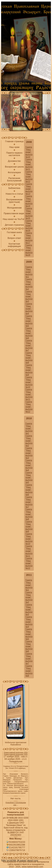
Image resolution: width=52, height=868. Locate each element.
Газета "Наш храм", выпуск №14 (29, 201)
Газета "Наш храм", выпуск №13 (29, 189)
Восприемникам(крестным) (14, 201)
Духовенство (14, 161)
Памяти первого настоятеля (14, 154)
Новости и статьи (14, 194)
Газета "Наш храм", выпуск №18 (29, 250)
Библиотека (14, 188)
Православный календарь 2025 (16, 754)
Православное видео (14, 213)
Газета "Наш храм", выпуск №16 (29, 226)
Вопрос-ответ (14, 238)
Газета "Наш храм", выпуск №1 (29, 272)
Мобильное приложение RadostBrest (16, 744)
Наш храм (14, 147)
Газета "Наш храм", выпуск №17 (29, 238)
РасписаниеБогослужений (14, 179)
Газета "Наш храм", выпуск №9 (29, 370)
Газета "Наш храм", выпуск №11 (29, 164)
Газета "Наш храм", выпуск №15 (29, 213)
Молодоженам (14, 208)
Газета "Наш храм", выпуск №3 (29, 296)
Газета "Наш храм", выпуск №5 (29, 321)
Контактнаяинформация (14, 245)
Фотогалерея (14, 172)
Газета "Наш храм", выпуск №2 (29, 284)
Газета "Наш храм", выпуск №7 (29, 345)
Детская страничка (14, 225)
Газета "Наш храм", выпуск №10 (29, 152)
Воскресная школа (14, 167)
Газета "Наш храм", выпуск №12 (29, 177)
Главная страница (14, 141)
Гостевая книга (14, 232)
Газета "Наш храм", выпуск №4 (29, 309)
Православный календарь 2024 (16, 753)
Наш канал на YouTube (14, 219)
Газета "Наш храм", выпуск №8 (29, 358)
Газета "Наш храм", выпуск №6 (29, 333)
